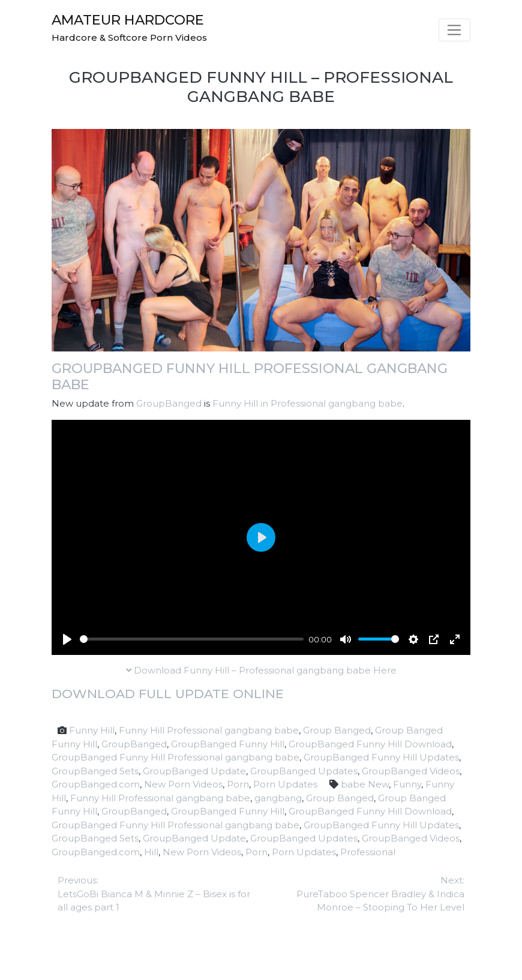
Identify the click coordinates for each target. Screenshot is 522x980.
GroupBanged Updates (304, 771)
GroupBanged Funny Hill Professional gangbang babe (250, 376)
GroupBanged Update (194, 771)
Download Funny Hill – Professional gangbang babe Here (261, 670)
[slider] (192, 639)
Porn (238, 784)
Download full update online (168, 694)
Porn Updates (285, 784)
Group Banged (337, 730)
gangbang (278, 798)
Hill (151, 852)
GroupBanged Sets (95, 771)
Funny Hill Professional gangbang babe (209, 730)
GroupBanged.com (96, 784)
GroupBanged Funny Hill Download (370, 744)
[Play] (67, 639)
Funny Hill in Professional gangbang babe (307, 403)
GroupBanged (169, 403)
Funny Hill (92, 730)
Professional (368, 852)
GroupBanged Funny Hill (228, 744)
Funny (407, 784)
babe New (365, 784)
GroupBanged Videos (411, 771)
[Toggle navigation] (454, 30)
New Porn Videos (183, 784)
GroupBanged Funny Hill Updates (381, 757)
